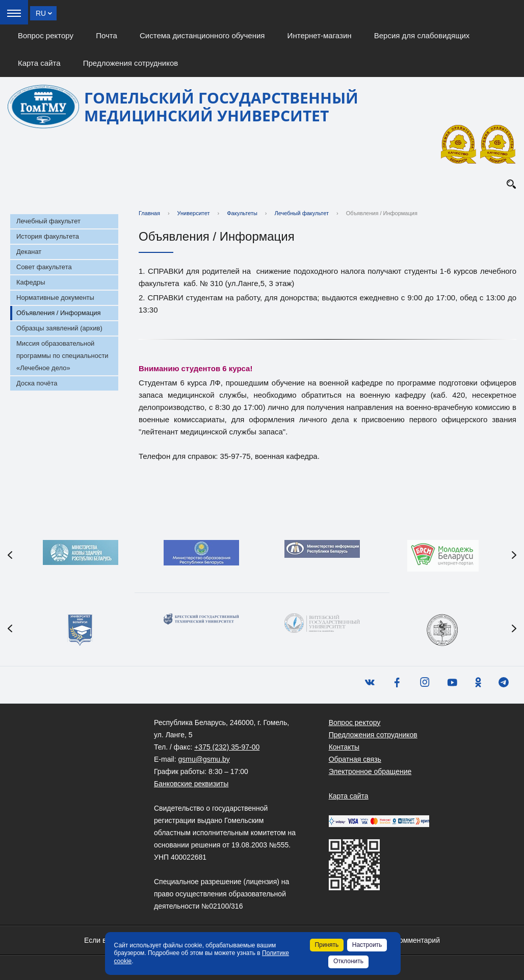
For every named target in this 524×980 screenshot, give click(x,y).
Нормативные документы (55, 298)
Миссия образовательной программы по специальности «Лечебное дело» (62, 356)
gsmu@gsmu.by (204, 759)
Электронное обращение (370, 771)
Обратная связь (355, 759)
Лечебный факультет (48, 221)
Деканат (29, 252)
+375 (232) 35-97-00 (227, 747)
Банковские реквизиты (191, 784)
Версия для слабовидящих (422, 35)
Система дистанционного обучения (202, 35)
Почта (107, 35)
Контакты (344, 747)
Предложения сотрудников (131, 63)
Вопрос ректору (46, 35)
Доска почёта (37, 383)
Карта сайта (39, 63)
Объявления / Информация (59, 313)
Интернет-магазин (320, 35)
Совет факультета (44, 267)
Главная (149, 213)
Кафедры (31, 282)
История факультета (48, 236)
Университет (194, 213)
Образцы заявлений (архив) (59, 328)
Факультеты (242, 213)
